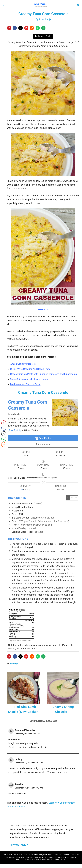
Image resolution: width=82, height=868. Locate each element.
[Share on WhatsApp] (38, 28)
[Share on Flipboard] (26, 28)
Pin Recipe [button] (43, 445)
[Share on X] (20, 28)
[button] (9, 430)
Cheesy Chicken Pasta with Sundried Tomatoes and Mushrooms (43, 374)
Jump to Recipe (43, 36)
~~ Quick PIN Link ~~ (43, 310)
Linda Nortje (45, 19)
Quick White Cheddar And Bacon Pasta (30, 369)
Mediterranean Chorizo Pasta (25, 384)
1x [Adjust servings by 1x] (68, 498)
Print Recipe (43, 438)
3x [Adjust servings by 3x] (76, 498)
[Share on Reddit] (32, 28)
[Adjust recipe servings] (22, 490)
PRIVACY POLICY (19, 845)
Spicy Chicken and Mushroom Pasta (29, 379)
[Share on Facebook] (15, 28)
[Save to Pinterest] (9, 28)
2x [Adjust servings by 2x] (72, 498)
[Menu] (4, 5)
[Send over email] (43, 28)
